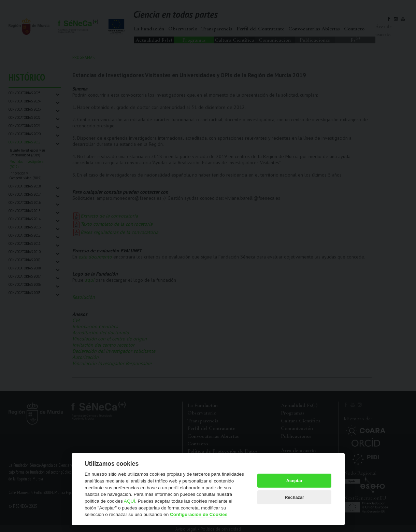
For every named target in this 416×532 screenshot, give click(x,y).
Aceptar (295, 481)
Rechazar (294, 497)
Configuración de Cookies (199, 514)
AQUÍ (130, 501)
